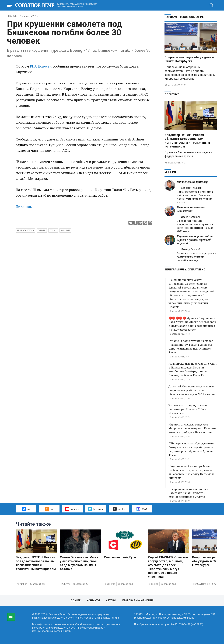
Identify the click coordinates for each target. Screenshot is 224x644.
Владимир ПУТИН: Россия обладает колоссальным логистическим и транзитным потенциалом (187, 141)
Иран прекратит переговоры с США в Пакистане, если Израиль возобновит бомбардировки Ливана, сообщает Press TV (192, 369)
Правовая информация (138, 601)
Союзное (154, 584)
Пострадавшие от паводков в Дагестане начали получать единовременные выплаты (188, 493)
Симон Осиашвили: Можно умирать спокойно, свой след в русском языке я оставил (80, 563)
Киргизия (65, 230)
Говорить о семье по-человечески (191, 209)
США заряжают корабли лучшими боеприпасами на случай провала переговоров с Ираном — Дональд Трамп (192, 449)
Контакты (93, 601)
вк (26, 509)
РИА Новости (41, 66)
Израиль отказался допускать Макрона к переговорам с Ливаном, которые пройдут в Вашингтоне (192, 428)
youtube (72, 509)
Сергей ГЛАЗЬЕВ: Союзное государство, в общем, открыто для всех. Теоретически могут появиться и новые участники (168, 567)
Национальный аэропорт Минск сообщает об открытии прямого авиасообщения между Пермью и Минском (191, 472)
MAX (142, 509)
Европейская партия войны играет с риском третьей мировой (195, 240)
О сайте (76, 601)
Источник (24, 207)
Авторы (111, 601)
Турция (53, 230)
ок (49, 509)
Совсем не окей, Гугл (120, 557)
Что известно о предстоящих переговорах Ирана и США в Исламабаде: (188, 409)
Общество (110, 584)
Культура (66, 584)
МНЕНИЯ (170, 172)
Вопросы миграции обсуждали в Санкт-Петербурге (189, 59)
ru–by (119, 509)
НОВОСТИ (13, 16)
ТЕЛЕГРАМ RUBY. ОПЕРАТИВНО (185, 270)
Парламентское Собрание (184, 17)
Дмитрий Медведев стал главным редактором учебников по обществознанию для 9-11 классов (192, 390)
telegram (96, 509)
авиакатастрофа (25, 230)
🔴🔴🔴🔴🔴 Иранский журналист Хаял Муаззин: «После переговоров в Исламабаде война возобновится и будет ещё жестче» (192, 324)
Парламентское (202, 584)
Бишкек (42, 230)
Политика (172, 95)
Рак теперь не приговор (192, 182)
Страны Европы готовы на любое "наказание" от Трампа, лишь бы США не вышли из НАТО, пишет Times (191, 347)
